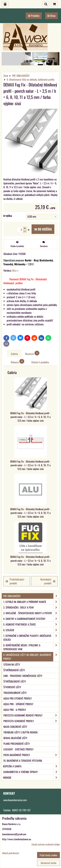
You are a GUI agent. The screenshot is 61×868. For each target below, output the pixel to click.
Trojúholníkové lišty (15, 693)
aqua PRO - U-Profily (15, 710)
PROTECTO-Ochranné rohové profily (31, 715)
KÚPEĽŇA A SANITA (31, 766)
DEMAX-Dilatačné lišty (15, 738)
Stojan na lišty (12, 664)
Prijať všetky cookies (49, 855)
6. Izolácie (31, 630)
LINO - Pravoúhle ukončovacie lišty (23, 676)
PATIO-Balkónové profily (31, 755)
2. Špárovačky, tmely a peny (31, 607)
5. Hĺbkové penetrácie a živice (31, 624)
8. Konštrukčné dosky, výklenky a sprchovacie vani (31, 647)
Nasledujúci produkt (48, 581)
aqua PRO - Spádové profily (18, 704)
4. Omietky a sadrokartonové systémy (31, 619)
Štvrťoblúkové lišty (15, 681)
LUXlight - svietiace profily (18, 749)
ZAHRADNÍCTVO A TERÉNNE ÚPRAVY (31, 772)
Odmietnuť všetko (48, 863)
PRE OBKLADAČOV (31, 596)
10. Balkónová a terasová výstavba (23, 761)
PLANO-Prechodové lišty (17, 744)
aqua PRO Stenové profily (18, 698)
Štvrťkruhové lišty (14, 670)
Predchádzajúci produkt (15, 581)
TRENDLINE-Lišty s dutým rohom (20, 732)
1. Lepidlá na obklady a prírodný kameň (31, 602)
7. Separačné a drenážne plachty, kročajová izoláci (31, 638)
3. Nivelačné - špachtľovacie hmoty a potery (31, 613)
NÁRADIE (31, 778)
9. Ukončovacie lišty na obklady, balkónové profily (31, 657)
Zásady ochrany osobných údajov (46, 844)
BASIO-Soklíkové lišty (15, 727)
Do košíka (43, 229)
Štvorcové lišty (12, 687)
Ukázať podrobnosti (11, 853)
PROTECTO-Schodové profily (31, 721)
